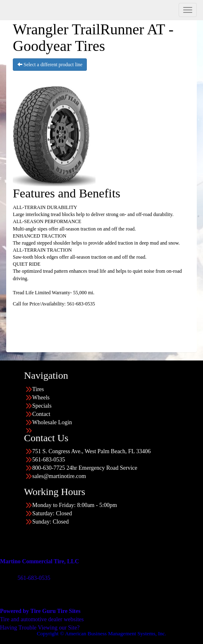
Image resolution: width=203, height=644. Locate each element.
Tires (38, 389)
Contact (41, 414)
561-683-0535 (34, 578)
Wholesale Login (52, 422)
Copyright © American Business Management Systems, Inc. (101, 633)
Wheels (41, 398)
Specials (42, 406)
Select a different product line (50, 65)
